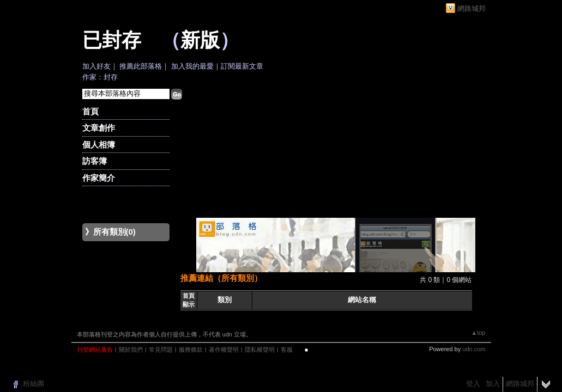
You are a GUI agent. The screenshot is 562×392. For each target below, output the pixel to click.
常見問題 (161, 350)
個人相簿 (99, 145)
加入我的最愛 (192, 66)
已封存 (112, 40)
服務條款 (191, 350)
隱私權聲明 (260, 350)
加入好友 (96, 66)
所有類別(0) (114, 232)
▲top (478, 333)
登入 (473, 384)
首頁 (90, 111)
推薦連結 (197, 278)
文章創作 (99, 128)
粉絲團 (34, 384)
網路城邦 (472, 8)
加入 (493, 384)
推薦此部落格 (141, 66)
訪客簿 (95, 161)
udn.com (474, 349)
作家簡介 (99, 178)
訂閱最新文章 (242, 66)
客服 (287, 350)
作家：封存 (100, 77)
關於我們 (131, 350)
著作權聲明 (224, 350)
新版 (200, 40)
